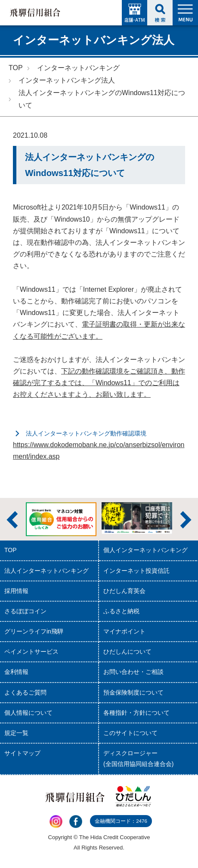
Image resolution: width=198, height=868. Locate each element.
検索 (160, 13)
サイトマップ (22, 753)
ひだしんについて (127, 652)
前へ (12, 520)
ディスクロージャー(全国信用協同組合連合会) (138, 758)
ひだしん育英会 (124, 591)
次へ (186, 520)
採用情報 (16, 591)
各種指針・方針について (136, 713)
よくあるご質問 (25, 692)
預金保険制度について (133, 692)
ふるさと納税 (121, 611)
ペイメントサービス (31, 652)
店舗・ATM (135, 13)
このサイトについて (130, 733)
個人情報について (28, 713)
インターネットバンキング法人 (67, 80)
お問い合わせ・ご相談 (133, 672)
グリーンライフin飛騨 (34, 631)
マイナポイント (124, 631)
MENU (185, 13)
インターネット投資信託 (136, 571)
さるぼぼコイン (25, 611)
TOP (16, 68)
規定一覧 (16, 733)
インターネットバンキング (78, 68)
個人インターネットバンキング (145, 550)
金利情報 (16, 672)
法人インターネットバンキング (46, 571)
